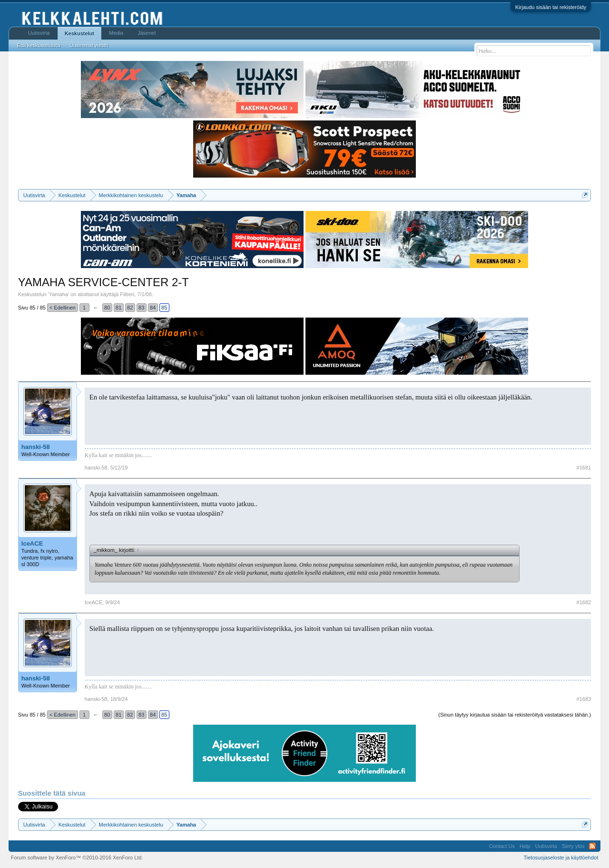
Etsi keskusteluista (39, 45)
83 (141, 308)
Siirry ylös (573, 846)
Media (116, 33)
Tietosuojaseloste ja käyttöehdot (561, 858)
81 (118, 308)
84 (153, 308)
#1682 (584, 602)
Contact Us (502, 846)
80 (107, 308)
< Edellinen (63, 308)
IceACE (32, 544)
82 (130, 308)
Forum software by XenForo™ (77, 858)
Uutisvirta (39, 33)
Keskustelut (79, 33)
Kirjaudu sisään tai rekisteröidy (551, 7)
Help (525, 846)
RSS (592, 846)
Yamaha (59, 294)
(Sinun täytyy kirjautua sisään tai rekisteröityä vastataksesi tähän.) (515, 715)
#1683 (584, 699)
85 (164, 308)
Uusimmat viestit (89, 45)
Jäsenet (147, 33)
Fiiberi (127, 294)
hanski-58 (36, 447)
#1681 (584, 468)
